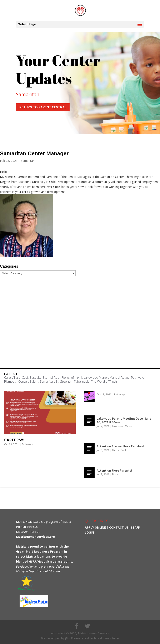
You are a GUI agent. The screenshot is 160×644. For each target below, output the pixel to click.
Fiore (115, 474)
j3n (67, 638)
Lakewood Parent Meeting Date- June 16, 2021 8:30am (124, 420)
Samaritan (28, 94)
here (115, 638)
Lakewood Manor (122, 426)
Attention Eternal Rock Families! (120, 446)
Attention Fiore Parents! (114, 470)
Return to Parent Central (43, 107)
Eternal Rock (119, 450)
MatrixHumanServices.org (36, 537)
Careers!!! (14, 440)
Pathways (27, 444)
